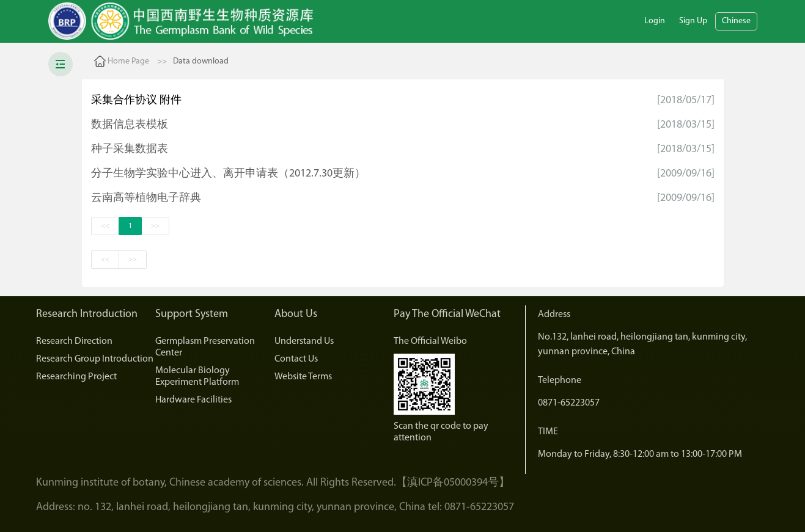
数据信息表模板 (130, 125)
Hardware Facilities (193, 400)
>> (155, 226)
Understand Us (304, 341)
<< (105, 226)
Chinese (736, 21)
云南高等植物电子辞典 (146, 198)
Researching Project (76, 377)
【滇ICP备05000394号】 (453, 483)
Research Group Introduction (95, 359)
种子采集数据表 (130, 149)
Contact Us (296, 359)
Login (655, 21)
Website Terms (303, 377)
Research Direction (74, 341)
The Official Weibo (430, 341)
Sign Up (693, 21)
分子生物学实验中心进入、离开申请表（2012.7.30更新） (228, 174)
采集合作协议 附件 (136, 100)
